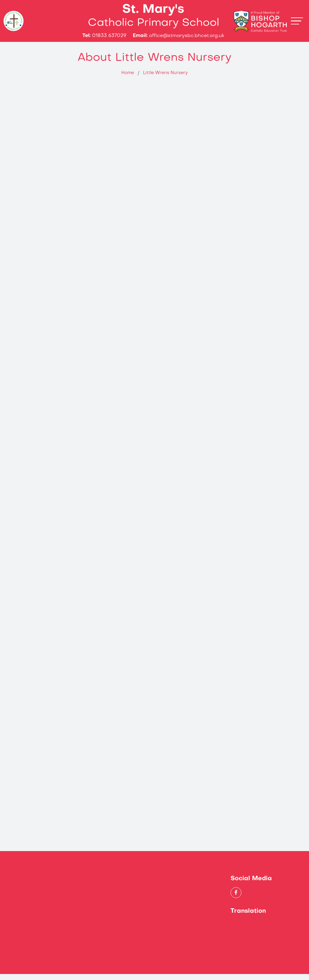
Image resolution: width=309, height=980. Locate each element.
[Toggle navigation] (297, 24)
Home (128, 79)
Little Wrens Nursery (165, 79)
